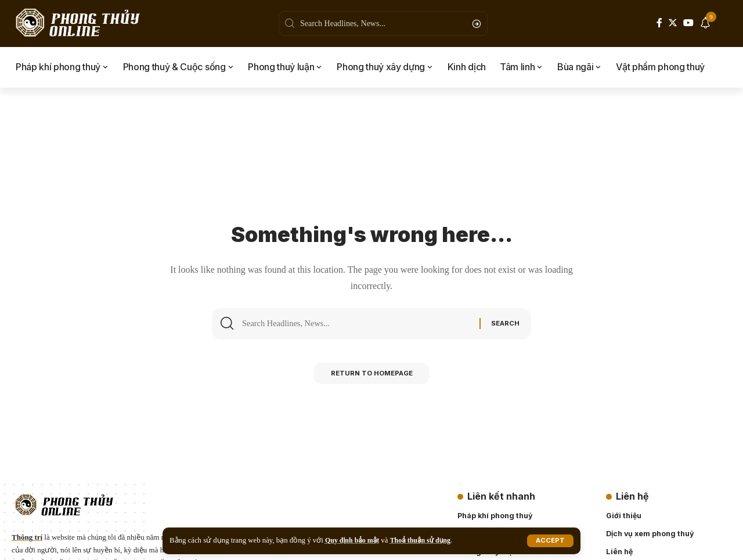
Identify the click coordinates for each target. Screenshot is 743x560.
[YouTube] (688, 23)
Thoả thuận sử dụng (426, 540)
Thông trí (27, 537)
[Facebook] (659, 23)
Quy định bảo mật (354, 540)
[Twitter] (673, 23)
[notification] (705, 24)
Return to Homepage (372, 377)
